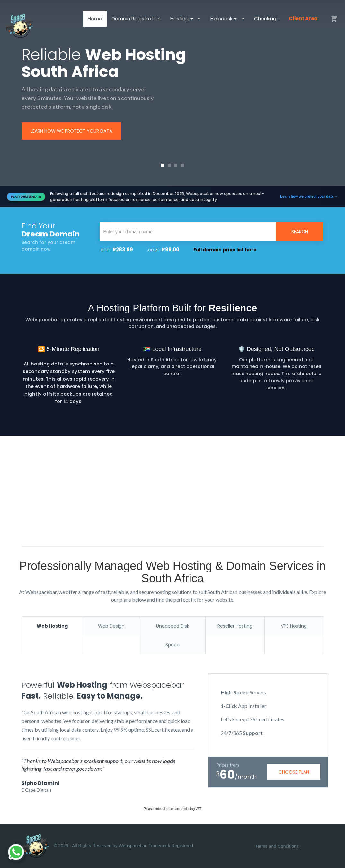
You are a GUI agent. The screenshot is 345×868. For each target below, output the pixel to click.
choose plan (294, 772)
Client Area (303, 21)
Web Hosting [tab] (52, 626)
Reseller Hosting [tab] (235, 626)
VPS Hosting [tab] (294, 626)
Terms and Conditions (277, 847)
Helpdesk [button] (224, 21)
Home (95, 21)
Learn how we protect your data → (309, 196)
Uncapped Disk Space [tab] (173, 635)
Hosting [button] (182, 21)
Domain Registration (136, 21)
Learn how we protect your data (71, 131)
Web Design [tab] (111, 626)
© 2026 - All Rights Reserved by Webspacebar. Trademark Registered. (108, 846)
